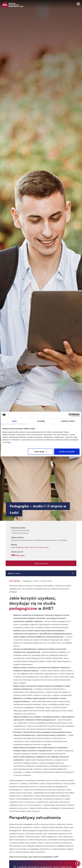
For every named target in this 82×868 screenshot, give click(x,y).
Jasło (32, 547)
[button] (78, 864)
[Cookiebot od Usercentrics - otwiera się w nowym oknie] (70, 415)
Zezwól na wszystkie (67, 451)
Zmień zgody (41, 451)
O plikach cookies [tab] (68, 421)
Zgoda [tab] (14, 421)
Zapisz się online (41, 563)
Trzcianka (38, 547)
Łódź (13, 547)
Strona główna (15, 581)
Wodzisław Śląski (22, 547)
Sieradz (46, 547)
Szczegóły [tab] (41, 421)
